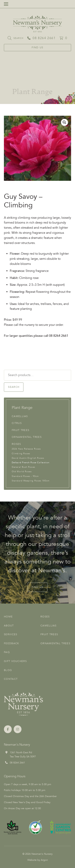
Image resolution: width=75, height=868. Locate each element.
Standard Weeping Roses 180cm (31, 481)
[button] (64, 122)
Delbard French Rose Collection (31, 463)
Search (14, 387)
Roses (16, 444)
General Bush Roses (23, 467)
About (9, 626)
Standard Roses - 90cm (25, 476)
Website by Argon (38, 860)
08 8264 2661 (17, 763)
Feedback (11, 643)
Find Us (37, 47)
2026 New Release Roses (26, 449)
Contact (11, 679)
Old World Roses (22, 472)
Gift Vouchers (15, 661)
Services (11, 634)
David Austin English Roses (28, 458)
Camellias (20, 416)
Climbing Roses (21, 454)
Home (8, 617)
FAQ (7, 652)
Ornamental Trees (27, 437)
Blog (8, 670)
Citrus (17, 423)
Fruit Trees (21, 430)
